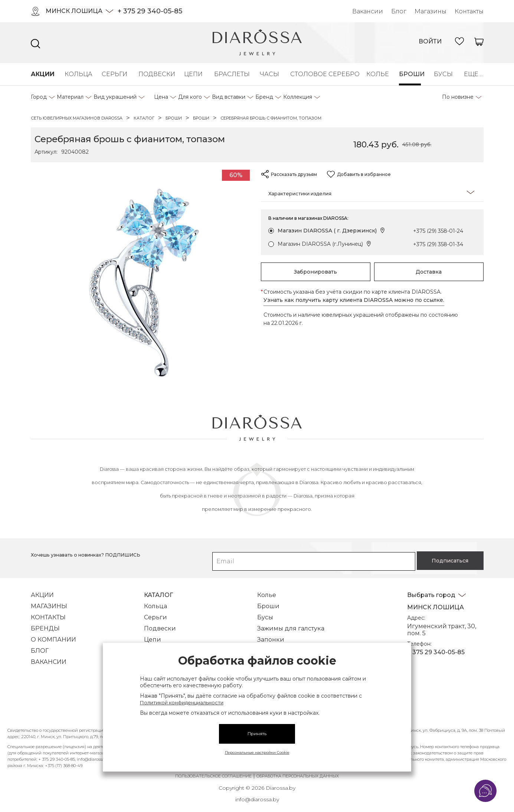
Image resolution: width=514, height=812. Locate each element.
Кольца (77, 74)
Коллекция (298, 97)
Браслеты (230, 74)
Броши (410, 74)
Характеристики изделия (371, 193)
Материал (70, 97)
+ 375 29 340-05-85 (150, 11)
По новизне (458, 97)
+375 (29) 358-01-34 (438, 244)
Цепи (193, 74)
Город (39, 97)
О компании (53, 634)
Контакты (469, 11)
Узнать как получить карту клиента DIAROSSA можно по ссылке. (354, 300)
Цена (161, 97)
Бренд (264, 97)
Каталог (158, 589)
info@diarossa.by (257, 794)
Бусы (442, 74)
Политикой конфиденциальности (182, 702)
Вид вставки (229, 97)
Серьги (114, 74)
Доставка (429, 272)
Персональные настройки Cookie (257, 752)
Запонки (271, 634)
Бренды (45, 623)
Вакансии (368, 11)
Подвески (155, 74)
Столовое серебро (322, 74)
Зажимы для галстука (291, 623)
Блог (399, 11)
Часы (269, 74)
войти (430, 41)
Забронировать (315, 272)
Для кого (190, 97)
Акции (41, 74)
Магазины (430, 11)
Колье (376, 74)
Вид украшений (115, 97)
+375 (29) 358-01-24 (438, 231)
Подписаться (442, 555)
